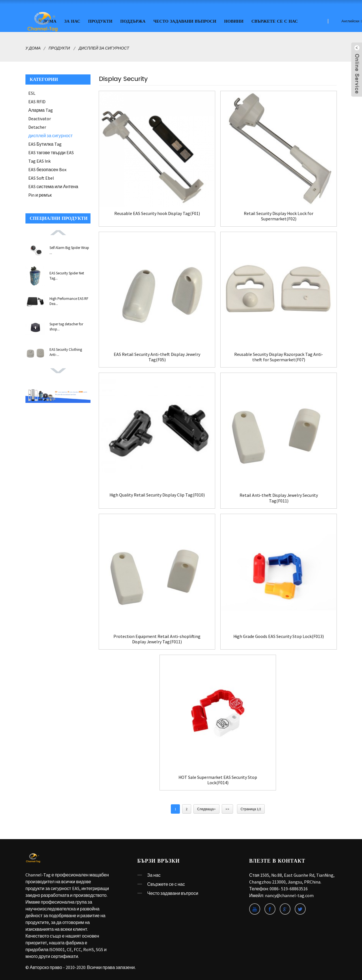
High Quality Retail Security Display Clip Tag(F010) (157, 497)
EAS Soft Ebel (41, 177)
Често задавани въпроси (185, 21)
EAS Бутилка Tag (45, 143)
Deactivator (40, 118)
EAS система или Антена (53, 186)
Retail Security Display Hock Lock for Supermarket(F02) (279, 215)
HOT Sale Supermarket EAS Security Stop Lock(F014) (218, 779)
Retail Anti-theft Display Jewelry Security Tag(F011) (279, 497)
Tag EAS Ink (39, 160)
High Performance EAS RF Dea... (69, 300)
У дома (33, 47)
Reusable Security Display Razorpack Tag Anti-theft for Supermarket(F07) (279, 356)
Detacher (37, 126)
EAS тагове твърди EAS (51, 152)
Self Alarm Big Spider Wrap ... (69, 249)
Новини (234, 21)
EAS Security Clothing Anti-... (66, 351)
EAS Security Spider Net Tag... (67, 275)
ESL (32, 92)
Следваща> (206, 808)
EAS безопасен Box (47, 169)
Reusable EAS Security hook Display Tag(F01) (157, 212)
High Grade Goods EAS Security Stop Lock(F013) (279, 635)
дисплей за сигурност (104, 47)
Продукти (100, 21)
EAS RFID (37, 101)
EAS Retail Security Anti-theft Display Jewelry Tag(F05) (157, 356)
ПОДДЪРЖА (133, 21)
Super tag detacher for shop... (66, 326)
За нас (72, 21)
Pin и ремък (40, 194)
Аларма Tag (41, 109)
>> (227, 808)
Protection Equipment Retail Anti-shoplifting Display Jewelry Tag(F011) (157, 638)
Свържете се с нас (275, 21)
